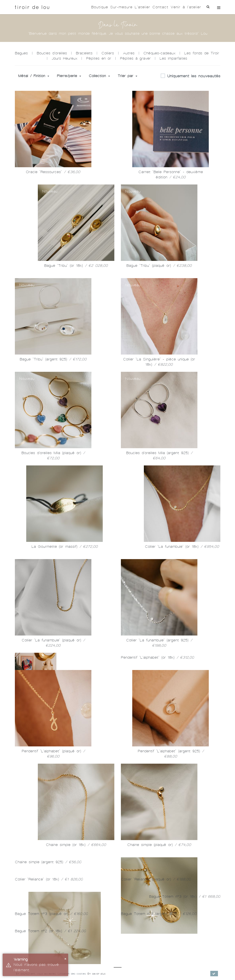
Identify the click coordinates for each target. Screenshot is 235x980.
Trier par (127, 76)
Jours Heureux (64, 58)
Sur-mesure (121, 7)
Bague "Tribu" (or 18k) (76, 266)
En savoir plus (96, 974)
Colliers (108, 53)
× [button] (65, 958)
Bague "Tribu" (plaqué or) (159, 266)
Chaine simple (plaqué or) (159, 934)
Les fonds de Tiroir (202, 53)
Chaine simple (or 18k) (182, 845)
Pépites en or (99, 58)
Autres (129, 53)
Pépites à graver (135, 58)
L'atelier (142, 7)
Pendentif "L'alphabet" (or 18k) (158, 664)
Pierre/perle (69, 76)
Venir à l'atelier (186, 7)
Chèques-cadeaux (159, 53)
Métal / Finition (34, 76)
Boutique (100, 7)
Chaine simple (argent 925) (48, 946)
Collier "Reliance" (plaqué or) (156, 963)
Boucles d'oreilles (52, 53)
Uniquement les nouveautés (191, 76)
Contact (160, 7)
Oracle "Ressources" (53, 172)
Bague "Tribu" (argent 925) (53, 359)
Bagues (21, 53)
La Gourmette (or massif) (65, 547)
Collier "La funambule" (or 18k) (182, 547)
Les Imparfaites (173, 58)
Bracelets (84, 53)
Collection (99, 76)
